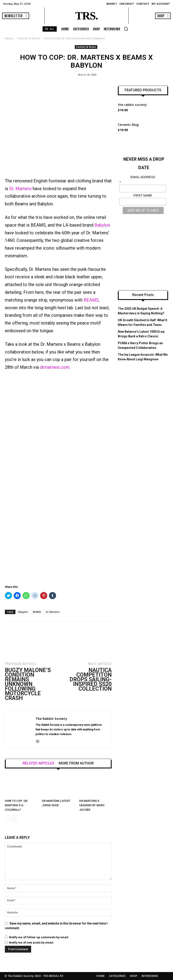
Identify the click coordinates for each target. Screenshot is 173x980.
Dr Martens (53, 612)
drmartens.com (55, 367)
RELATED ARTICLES (39, 763)
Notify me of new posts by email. (32, 943)
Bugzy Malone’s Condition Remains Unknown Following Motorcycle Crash (28, 684)
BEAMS (91, 300)
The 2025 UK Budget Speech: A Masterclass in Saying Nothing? (141, 311)
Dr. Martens (20, 189)
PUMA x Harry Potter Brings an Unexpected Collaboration (140, 345)
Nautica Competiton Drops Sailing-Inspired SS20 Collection (91, 679)
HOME (101, 976)
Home (9, 38)
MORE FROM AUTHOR (76, 763)
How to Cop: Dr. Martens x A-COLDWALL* (17, 805)
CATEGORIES (117, 976)
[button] (126, 29)
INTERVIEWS (150, 976)
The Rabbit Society (51, 718)
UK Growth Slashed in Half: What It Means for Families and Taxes (143, 322)
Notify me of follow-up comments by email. (39, 937)
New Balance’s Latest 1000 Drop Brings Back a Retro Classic (141, 334)
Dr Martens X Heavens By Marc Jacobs (92, 805)
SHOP (134, 976)
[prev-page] (8, 819)
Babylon (102, 225)
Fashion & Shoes (29, 38)
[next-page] (15, 819)
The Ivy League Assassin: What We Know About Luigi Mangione (143, 357)
